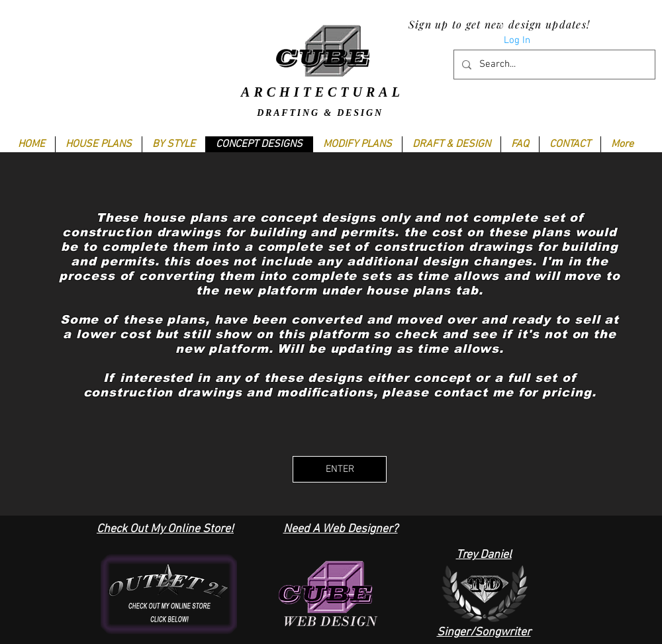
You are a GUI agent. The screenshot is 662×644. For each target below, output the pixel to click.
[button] (173, 144)
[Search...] (553, 65)
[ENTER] (340, 469)
